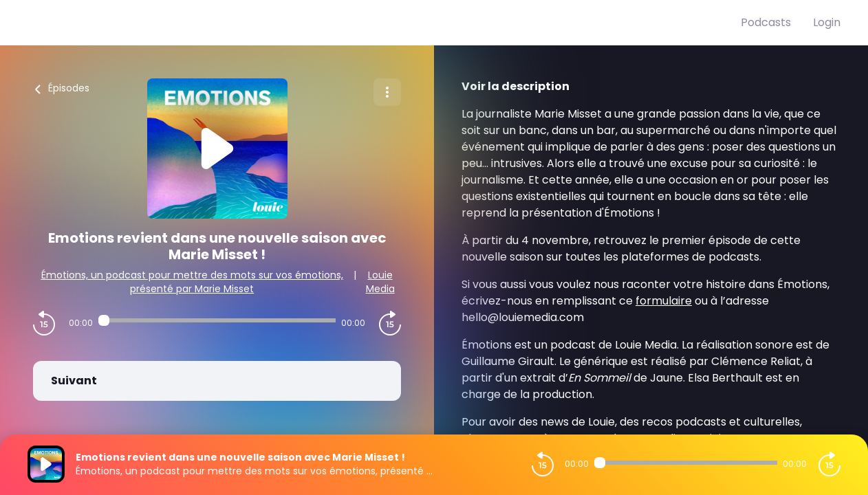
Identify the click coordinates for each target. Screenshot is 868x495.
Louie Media (380, 282)
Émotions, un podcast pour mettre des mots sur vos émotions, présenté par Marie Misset (192, 282)
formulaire (664, 301)
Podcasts (766, 22)
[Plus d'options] (387, 92)
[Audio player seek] (217, 320)
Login (827, 22)
